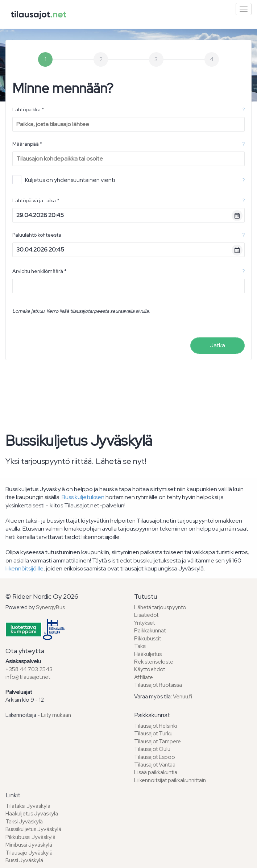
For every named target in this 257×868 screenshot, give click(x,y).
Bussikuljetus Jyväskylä (33, 829)
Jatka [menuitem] (217, 345)
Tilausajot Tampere (157, 742)
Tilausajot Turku (153, 734)
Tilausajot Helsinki (156, 726)
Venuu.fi (183, 697)
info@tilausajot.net (28, 677)
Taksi (140, 646)
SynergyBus (50, 607)
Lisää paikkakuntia (156, 772)
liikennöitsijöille (24, 568)
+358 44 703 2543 (29, 669)
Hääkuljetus (148, 654)
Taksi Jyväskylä (24, 822)
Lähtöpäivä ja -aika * (36, 200)
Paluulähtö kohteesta (37, 235)
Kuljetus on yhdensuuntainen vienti (64, 180)
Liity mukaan (56, 715)
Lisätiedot (146, 615)
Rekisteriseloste (154, 662)
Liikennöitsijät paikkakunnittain (170, 780)
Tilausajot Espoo (155, 757)
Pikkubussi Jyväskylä (30, 837)
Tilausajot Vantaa (155, 765)
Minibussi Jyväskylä (29, 845)
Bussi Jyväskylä (24, 860)
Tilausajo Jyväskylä (29, 853)
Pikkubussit (148, 639)
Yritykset (144, 623)
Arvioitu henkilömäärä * (40, 271)
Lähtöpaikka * (28, 109)
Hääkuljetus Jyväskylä (32, 814)
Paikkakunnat (150, 631)
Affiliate (144, 677)
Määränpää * (27, 144)
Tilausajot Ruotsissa (158, 685)
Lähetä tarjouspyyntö (160, 607)
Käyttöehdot (150, 669)
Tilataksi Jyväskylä (28, 806)
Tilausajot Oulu (152, 749)
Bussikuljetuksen (83, 497)
